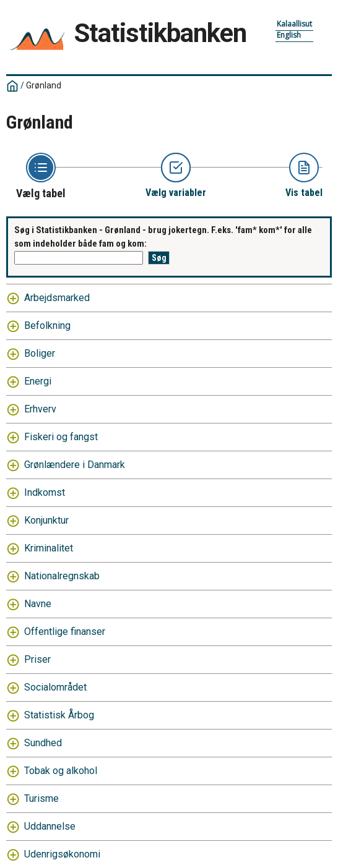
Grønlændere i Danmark (75, 465)
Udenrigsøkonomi (62, 854)
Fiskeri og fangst (61, 437)
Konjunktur (46, 520)
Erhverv (40, 409)
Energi (38, 381)
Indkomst (45, 492)
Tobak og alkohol (61, 771)
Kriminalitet (49, 548)
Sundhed (43, 743)
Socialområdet (55, 687)
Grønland (44, 85)
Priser (37, 659)
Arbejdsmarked (57, 298)
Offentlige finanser (65, 632)
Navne (38, 604)
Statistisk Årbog (59, 715)
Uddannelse (50, 826)
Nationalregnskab (62, 576)
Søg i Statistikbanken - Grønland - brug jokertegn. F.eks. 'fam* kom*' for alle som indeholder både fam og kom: (163, 237)
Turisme (41, 798)
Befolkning (47, 325)
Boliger (40, 353)
